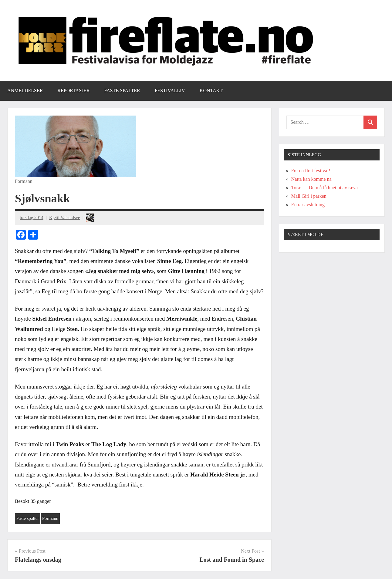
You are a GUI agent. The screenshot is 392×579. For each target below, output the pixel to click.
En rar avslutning (308, 205)
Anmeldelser (25, 91)
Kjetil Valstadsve (65, 217)
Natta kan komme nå (311, 179)
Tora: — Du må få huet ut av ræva (324, 188)
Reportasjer (73, 91)
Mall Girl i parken (309, 196)
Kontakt (211, 91)
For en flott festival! (311, 171)
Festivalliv (170, 91)
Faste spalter (122, 91)
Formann (51, 519)
